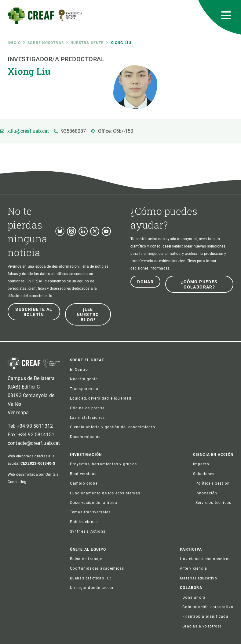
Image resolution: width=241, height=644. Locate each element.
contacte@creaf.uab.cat (34, 443)
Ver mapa (18, 413)
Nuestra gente (87, 43)
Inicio (14, 43)
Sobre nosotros (46, 43)
